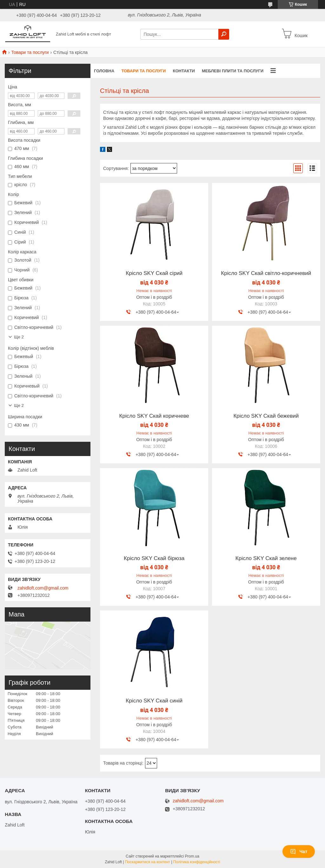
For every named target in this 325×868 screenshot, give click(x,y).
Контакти (184, 71)
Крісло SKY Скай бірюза (154, 558)
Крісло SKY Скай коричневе (154, 416)
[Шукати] (224, 34)
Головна (104, 71)
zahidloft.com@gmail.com (43, 588)
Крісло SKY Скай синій (154, 701)
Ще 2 (19, 337)
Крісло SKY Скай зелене (266, 558)
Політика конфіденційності (197, 862)
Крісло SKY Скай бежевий (266, 416)
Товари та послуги (30, 52)
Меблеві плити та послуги (233, 71)
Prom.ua (192, 856)
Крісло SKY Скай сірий (154, 273)
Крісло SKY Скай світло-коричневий (266, 273)
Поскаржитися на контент (148, 862)
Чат (299, 852)
